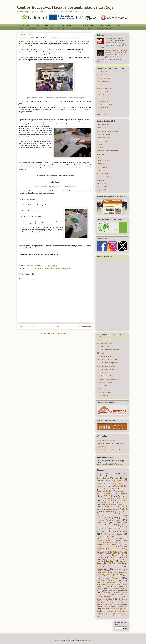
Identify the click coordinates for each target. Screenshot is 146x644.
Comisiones (121, 504)
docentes (110, 611)
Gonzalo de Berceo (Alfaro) (106, 543)
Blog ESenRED (102, 447)
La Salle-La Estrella (103, 161)
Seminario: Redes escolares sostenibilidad (111, 443)
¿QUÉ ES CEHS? (50, 25)
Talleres (123, 603)
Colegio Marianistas (103, 95)
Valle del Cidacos (103, 187)
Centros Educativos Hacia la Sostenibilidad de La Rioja (65, 7)
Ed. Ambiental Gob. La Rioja (106, 440)
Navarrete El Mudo (108, 559)
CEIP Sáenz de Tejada (104, 343)
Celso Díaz (101, 85)
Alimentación (119, 480)
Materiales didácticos (89, 25)
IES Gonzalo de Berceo (105, 382)
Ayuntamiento (102, 486)
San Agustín (101, 180)
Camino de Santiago (104, 134)
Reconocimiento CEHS (121, 571)
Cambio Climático (122, 499)
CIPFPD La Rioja (103, 75)
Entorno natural (107, 538)
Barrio (123, 489)
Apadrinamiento (101, 482)
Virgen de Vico (102, 114)
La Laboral (101, 154)
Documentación (105, 25)
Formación (120, 540)
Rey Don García (102, 167)
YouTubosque (104, 608)
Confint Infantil (114, 514)
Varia (122, 605)
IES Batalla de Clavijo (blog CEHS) (108, 379)
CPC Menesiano (102, 82)
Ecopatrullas (101, 529)
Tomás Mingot (113, 605)
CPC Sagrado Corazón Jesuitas (107, 131)
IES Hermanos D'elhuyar (105, 104)
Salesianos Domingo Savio (106, 174)
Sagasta (100, 170)
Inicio (57, 326)
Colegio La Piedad (103, 91)
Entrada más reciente (27, 326)
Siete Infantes (102, 183)
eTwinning (118, 25)
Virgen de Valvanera (104, 190)
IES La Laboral (102, 386)
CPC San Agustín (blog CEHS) (107, 369)
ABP (98, 474)
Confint (89, 29)
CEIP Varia (101, 353)
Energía (124, 536)
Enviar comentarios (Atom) (60, 333)
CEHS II (123, 494)
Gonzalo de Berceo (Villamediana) (108, 151)
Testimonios (101, 605)
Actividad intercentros (115, 476)
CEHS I (28, 269)
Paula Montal (101, 164)
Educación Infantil (112, 529)
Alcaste (125, 478)
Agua (116, 478)
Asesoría (22, 29)
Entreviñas (121, 538)
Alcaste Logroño (105, 480)
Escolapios (101, 148)
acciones (114, 608)
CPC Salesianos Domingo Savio (107, 363)
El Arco (99, 144)
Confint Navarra (114, 516)
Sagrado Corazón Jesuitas (106, 585)
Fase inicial (108, 541)
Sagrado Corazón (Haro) (115, 582)
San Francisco (110, 591)
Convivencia (102, 523)
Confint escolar (54, 269)
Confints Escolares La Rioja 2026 (115, 38)
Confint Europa (123, 512)
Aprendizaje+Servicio (117, 482)
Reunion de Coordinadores (106, 581)
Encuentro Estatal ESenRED (107, 536)
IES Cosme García (103, 98)
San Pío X (118, 593)
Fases (38, 25)
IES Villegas (101, 111)
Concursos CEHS (111, 509)
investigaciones (123, 611)
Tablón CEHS (113, 603)
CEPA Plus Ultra (37, 269)
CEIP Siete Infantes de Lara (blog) (108, 350)
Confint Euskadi (103, 514)
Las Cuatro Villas (119, 554)
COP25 (123, 497)
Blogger (88, 640)
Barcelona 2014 (110, 489)
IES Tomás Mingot (103, 108)
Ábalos (125, 615)
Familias (100, 541)
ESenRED (119, 527)
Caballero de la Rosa (104, 499)
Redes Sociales (105, 579)
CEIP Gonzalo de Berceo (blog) (107, 340)
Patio (99, 567)
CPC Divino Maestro (104, 78)
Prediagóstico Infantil (119, 569)
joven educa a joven (108, 613)
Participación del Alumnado (115, 565)
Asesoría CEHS (102, 484)
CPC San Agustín (103, 373)
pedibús (123, 613)
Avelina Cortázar (118, 484)
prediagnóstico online (103, 615)
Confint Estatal (109, 512)
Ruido (121, 581)
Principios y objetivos (26, 25)
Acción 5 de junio (110, 474)
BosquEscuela (120, 491)
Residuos (117, 578)
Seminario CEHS (116, 594)
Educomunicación (118, 531)
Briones (99, 494)
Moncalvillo (114, 557)
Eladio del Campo (114, 534)
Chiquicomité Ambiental (108, 504)
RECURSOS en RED (46, 29)
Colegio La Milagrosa (104, 88)
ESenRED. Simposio (65, 25)
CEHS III (108, 496)
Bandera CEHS (119, 486)
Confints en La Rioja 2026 (104, 29)
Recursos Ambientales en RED (108, 572)
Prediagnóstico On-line (75, 29)
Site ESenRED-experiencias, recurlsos (109, 450)
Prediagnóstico (66, 269)
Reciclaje (107, 571)
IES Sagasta (101, 389)
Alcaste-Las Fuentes (104, 125)
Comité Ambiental (105, 506)
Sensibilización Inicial (105, 599)
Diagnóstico (112, 525)
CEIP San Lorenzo (103, 347)
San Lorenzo (123, 591)
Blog (77, 25)
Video (99, 606)
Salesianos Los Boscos (105, 177)
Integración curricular (121, 548)
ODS (109, 563)
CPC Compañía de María (105, 376)
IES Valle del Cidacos (104, 392)
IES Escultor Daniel (103, 101)
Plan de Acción (114, 567)
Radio (99, 571)
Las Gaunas (102, 556)
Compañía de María (103, 138)
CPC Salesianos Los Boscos (106, 366)
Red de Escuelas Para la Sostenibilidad (114, 576)
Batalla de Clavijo (103, 128)
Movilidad (124, 557)
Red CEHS (124, 574)
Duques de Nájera (103, 141)
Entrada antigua (85, 326)
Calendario (32, 29)
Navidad (122, 559)
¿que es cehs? (117, 615)
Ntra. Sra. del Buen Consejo (106, 561)
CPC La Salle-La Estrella (105, 356)
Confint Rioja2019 (111, 518)
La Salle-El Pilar (102, 157)
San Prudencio (105, 593)
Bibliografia (60, 29)
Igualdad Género (112, 547)
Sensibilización (105, 596)
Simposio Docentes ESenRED (110, 601)
